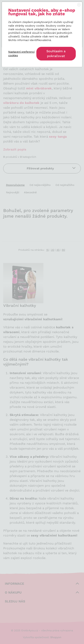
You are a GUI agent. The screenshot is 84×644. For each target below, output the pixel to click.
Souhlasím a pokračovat (56, 54)
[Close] (79, 5)
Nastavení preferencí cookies (21, 54)
